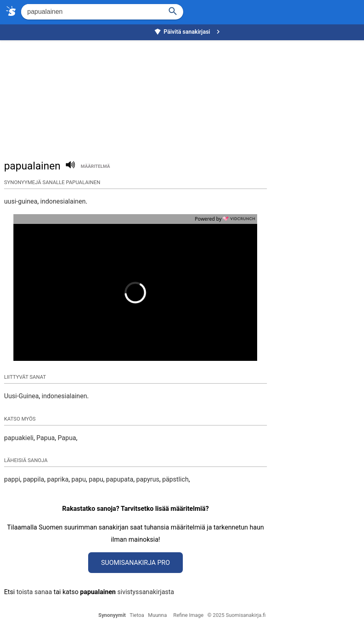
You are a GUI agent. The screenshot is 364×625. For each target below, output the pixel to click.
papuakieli (19, 438)
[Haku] (173, 10)
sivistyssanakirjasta (146, 592)
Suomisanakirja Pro (135, 563)
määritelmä (95, 166)
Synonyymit (112, 615)
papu (79, 479)
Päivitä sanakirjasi (188, 32)
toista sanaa (34, 592)
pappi (12, 479)
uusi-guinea (21, 201)
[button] (94, 293)
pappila (34, 479)
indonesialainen (63, 201)
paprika (58, 479)
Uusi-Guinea (21, 396)
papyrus (148, 479)
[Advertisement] (184, 96)
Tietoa (137, 615)
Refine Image (188, 615)
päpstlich (175, 479)
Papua (46, 438)
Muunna (157, 615)
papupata (120, 479)
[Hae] (91, 12)
